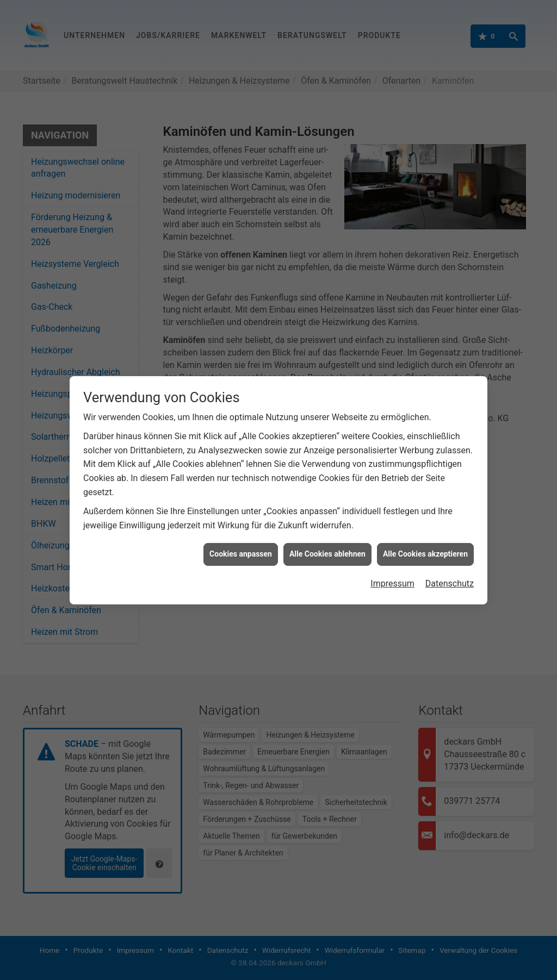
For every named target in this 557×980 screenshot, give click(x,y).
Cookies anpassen (241, 538)
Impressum (392, 567)
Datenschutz (450, 567)
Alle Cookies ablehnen (327, 538)
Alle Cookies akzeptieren (425, 538)
